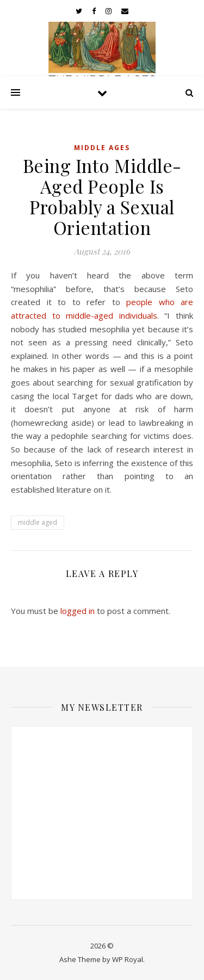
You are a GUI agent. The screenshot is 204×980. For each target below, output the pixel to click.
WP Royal (128, 959)
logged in (78, 611)
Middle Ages (102, 148)
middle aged (38, 522)
